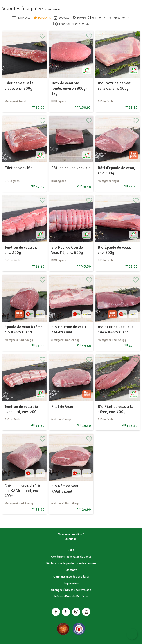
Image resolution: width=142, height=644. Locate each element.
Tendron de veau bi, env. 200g (21, 250)
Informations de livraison (71, 596)
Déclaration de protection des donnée (71, 563)
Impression (71, 583)
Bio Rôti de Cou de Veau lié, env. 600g (67, 250)
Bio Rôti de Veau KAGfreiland (65, 489)
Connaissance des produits (71, 577)
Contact (71, 570)
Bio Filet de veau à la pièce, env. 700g (115, 409)
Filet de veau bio (19, 168)
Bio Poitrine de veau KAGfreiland (68, 330)
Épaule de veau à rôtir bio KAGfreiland (23, 330)
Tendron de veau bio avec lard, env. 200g (21, 409)
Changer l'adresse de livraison (71, 590)
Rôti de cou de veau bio (71, 168)
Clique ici (71, 539)
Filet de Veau (62, 407)
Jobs (71, 550)
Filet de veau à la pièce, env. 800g (19, 86)
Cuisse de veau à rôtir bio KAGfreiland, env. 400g (22, 491)
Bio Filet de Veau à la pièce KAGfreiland (116, 330)
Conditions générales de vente (71, 557)
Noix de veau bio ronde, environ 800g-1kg (69, 88)
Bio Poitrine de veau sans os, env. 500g (115, 86)
